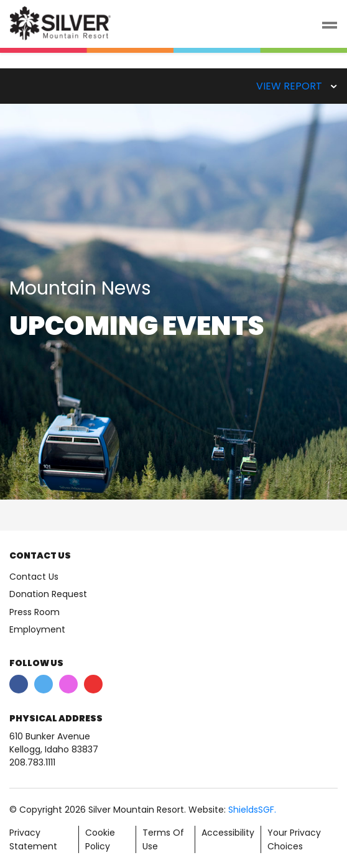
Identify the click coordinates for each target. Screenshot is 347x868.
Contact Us (34, 577)
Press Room (35, 612)
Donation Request (48, 594)
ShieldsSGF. (252, 810)
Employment (37, 629)
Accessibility (228, 833)
